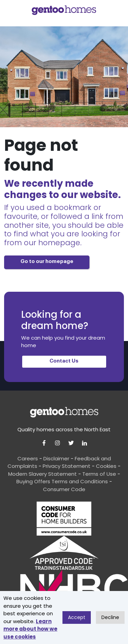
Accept (77, 617)
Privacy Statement (67, 466)
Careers (28, 458)
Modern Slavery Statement (42, 474)
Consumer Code (64, 489)
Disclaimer (56, 458)
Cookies (106, 466)
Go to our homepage (47, 261)
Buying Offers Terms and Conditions (62, 481)
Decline (110, 617)
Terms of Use (99, 474)
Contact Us (64, 361)
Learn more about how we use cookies (30, 629)
